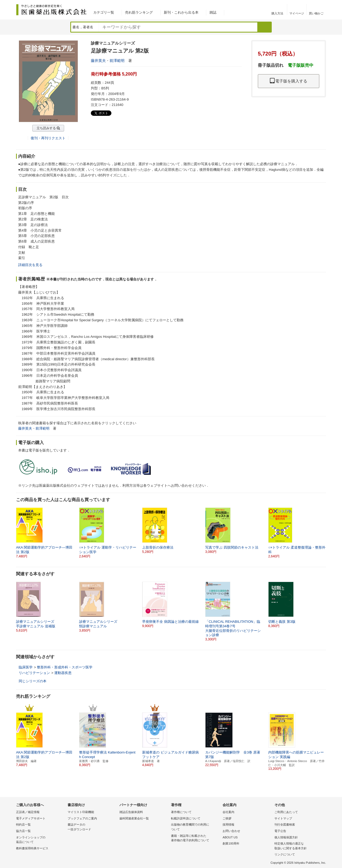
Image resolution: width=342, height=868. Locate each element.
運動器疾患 (63, 673)
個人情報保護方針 (286, 837)
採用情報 (228, 825)
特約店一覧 (23, 825)
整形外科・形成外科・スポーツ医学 (65, 667)
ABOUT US (230, 837)
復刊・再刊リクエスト (48, 138)
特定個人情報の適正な (299, 846)
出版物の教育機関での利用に (195, 827)
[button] (322, 533)
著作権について (181, 812)
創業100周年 (231, 843)
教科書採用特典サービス (32, 848)
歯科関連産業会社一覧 (134, 818)
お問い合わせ (231, 831)
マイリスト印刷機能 (81, 812)
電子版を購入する (289, 81)
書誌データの (92, 827)
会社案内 (228, 812)
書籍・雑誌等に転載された (195, 839)
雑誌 (213, 12)
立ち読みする (46, 128)
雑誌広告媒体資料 (131, 812)
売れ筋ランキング (139, 12)
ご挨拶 (227, 818)
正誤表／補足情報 (28, 812)
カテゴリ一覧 (104, 12)
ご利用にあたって (286, 812)
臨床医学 (26, 667)
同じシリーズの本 (33, 681)
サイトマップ (283, 818)
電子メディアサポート (31, 818)
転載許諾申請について (186, 818)
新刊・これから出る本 (181, 12)
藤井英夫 (98, 61)
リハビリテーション (34, 673)
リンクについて (285, 854)
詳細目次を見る (30, 265)
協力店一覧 (23, 831)
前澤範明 (117, 61)
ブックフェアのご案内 (82, 818)
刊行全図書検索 (285, 825)
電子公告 (280, 831)
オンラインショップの (40, 840)
